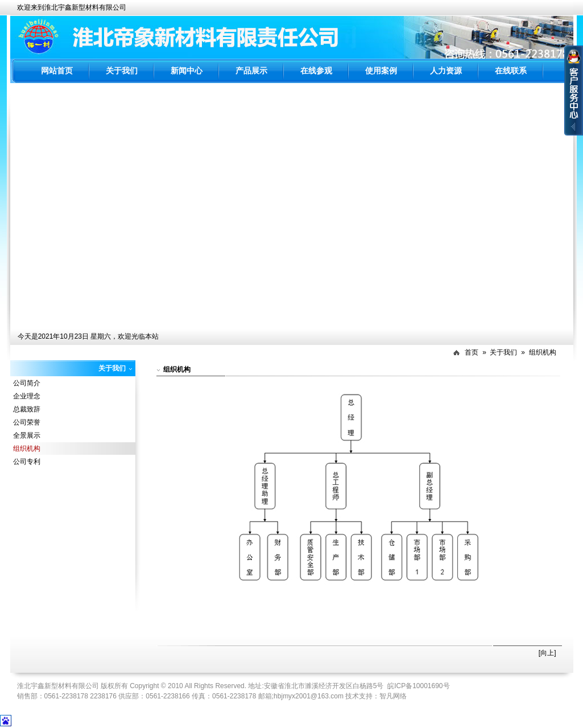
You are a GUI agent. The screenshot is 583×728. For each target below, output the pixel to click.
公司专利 (27, 462)
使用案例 (381, 71)
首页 (472, 352)
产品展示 (251, 71)
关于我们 (122, 71)
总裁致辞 (27, 409)
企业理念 (27, 396)
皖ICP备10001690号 (418, 686)
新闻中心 (187, 71)
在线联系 (511, 71)
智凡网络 (393, 696)
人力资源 (446, 71)
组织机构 (543, 352)
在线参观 (316, 71)
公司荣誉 (27, 422)
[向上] (547, 653)
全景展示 (27, 435)
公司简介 (27, 383)
